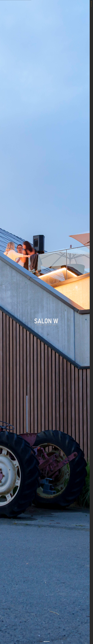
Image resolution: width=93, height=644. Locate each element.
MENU (91, 4)
